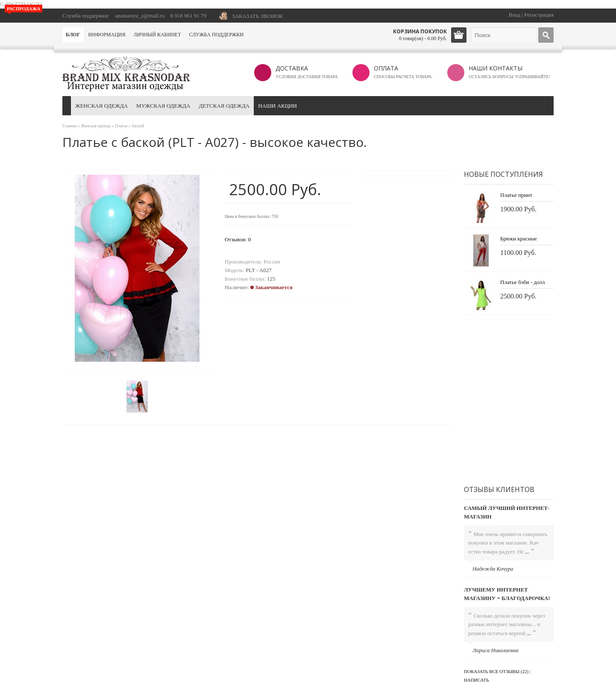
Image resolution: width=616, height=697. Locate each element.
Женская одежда (101, 106)
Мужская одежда (163, 106)
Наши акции (277, 106)
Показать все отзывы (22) (496, 671)
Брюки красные (519, 239)
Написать (477, 680)
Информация (107, 35)
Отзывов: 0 (238, 239)
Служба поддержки (216, 35)
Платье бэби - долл (522, 282)
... (527, 552)
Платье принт (516, 195)
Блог (73, 35)
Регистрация (539, 15)
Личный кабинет (157, 35)
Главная (70, 126)
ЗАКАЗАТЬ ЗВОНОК (257, 16)
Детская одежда (224, 106)
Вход (515, 15)
